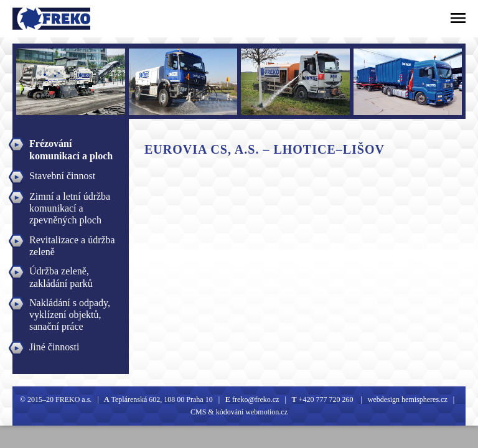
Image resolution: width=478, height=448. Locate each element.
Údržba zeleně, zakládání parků (61, 273)
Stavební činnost (62, 176)
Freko (29, 19)
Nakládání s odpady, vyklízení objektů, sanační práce (70, 304)
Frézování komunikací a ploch (71, 145)
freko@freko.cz (255, 399)
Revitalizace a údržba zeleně (72, 241)
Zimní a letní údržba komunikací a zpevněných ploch (70, 198)
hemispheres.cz (424, 399)
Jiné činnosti (54, 347)
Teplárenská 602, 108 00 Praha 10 (162, 399)
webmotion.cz (266, 412)
